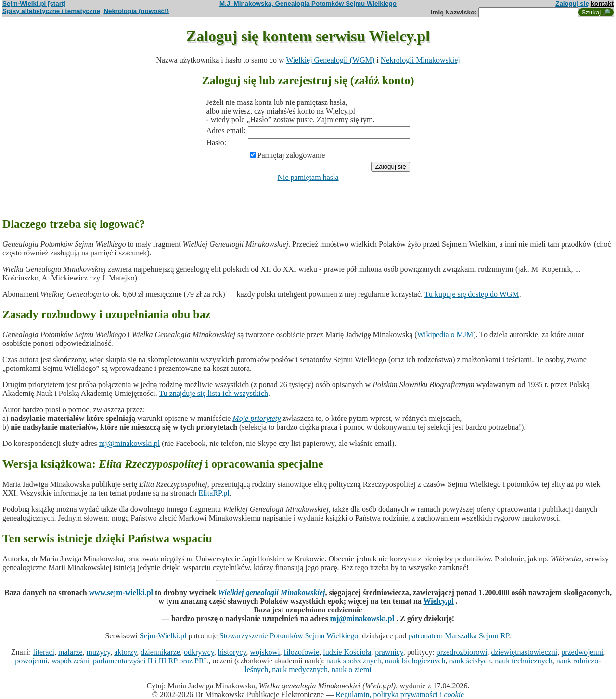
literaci (44, 652)
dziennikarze (160, 652)
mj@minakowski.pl (129, 443)
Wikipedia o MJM (445, 335)
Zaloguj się (572, 4)
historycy (232, 652)
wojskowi (265, 652)
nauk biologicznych (415, 661)
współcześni (70, 661)
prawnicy (389, 652)
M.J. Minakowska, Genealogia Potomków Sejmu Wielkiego (308, 4)
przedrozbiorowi (462, 652)
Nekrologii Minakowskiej (420, 60)
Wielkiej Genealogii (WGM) (330, 60)
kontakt (602, 4)
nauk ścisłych (470, 661)
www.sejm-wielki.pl (121, 592)
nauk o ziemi (352, 669)
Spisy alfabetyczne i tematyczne (51, 11)
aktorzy (125, 652)
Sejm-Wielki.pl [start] (34, 4)
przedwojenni (582, 652)
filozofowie (302, 652)
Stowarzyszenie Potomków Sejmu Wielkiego (289, 636)
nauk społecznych (354, 661)
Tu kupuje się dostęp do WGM (472, 294)
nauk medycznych (300, 669)
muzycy (99, 652)
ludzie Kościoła (347, 652)
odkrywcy (199, 652)
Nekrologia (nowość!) (136, 11)
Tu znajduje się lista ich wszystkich (213, 393)
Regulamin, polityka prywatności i (400, 694)
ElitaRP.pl (214, 493)
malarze (71, 652)
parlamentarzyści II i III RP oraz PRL (151, 661)
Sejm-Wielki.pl (163, 636)
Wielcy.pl (439, 601)
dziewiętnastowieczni (524, 652)
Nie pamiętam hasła (308, 177)
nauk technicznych (524, 661)
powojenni (31, 661)
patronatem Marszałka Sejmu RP (458, 636)
